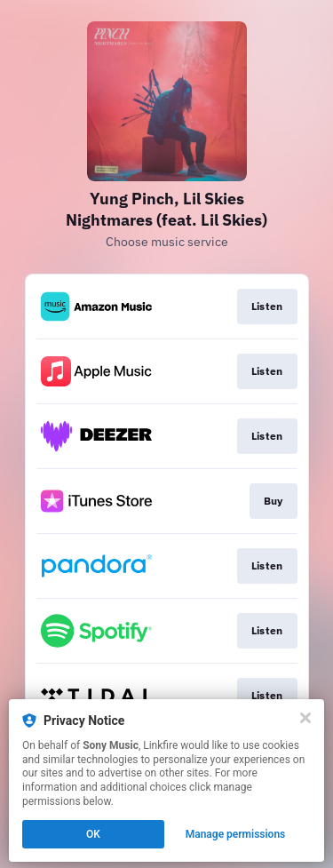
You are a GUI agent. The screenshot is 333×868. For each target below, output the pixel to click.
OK (93, 834)
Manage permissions (236, 834)
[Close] (305, 718)
